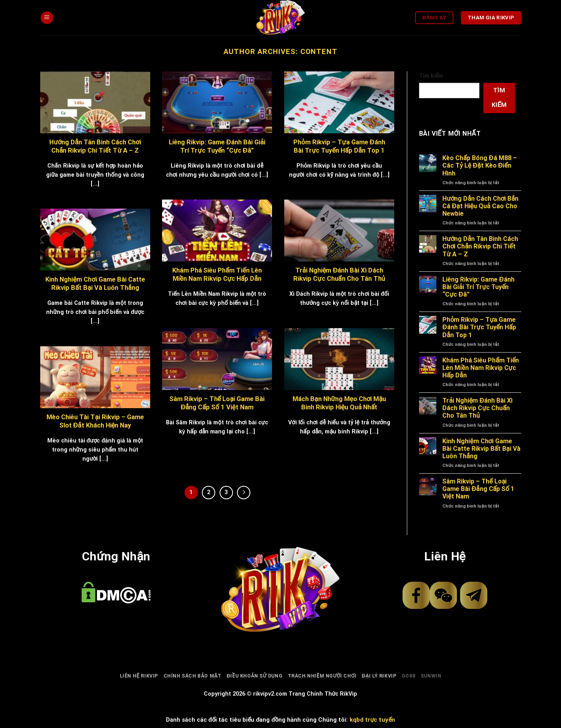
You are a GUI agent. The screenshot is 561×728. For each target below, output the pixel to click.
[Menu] (47, 18)
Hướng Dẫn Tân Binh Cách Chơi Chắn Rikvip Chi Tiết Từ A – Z (480, 246)
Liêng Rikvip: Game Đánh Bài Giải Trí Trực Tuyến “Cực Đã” (478, 287)
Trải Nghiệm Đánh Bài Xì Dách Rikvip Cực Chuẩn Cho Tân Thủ (477, 408)
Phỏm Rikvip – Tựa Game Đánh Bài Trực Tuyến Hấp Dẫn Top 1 (479, 327)
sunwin (431, 676)
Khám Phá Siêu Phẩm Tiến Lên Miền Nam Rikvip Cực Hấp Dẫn (481, 368)
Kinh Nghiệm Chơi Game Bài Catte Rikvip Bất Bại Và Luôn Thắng (481, 449)
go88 (408, 676)
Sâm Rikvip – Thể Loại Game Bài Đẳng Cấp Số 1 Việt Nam (478, 489)
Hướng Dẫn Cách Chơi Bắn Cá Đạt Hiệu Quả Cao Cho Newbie (480, 206)
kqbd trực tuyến (372, 720)
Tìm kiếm (431, 76)
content (319, 51)
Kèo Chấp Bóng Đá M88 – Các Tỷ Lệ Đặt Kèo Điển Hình (479, 165)
